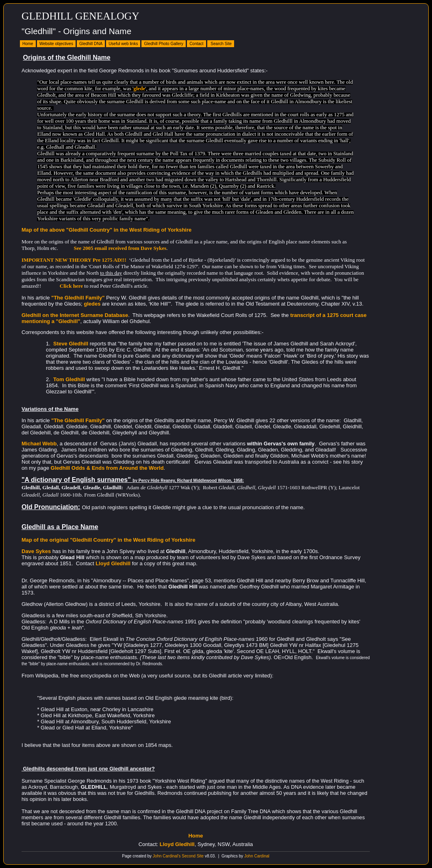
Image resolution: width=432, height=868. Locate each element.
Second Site (193, 856)
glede (139, 88)
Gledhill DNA (91, 44)
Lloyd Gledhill (177, 844)
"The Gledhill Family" (78, 298)
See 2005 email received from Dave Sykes (120, 248)
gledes (92, 304)
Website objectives (56, 44)
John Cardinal (257, 856)
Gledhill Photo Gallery (164, 44)
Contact (196, 44)
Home (28, 44)
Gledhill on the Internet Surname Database (75, 315)
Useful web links (123, 44)
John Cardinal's (167, 856)
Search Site (221, 44)
